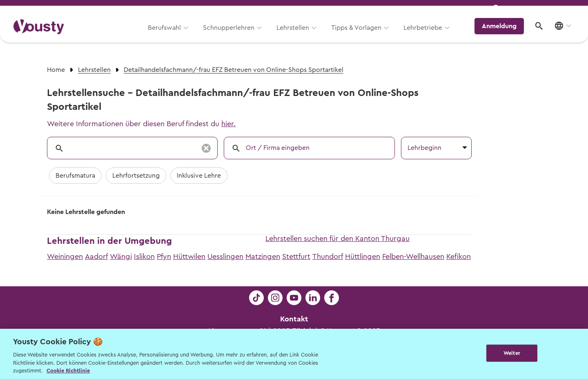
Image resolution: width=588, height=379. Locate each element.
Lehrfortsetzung (136, 176)
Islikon (144, 256)
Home (56, 70)
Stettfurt (296, 256)
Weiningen (65, 256)
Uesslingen (225, 256)
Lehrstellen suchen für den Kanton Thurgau (337, 239)
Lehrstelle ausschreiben (539, 9)
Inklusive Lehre (199, 176)
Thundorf (328, 256)
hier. (228, 124)
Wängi (121, 256)
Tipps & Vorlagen (362, 36)
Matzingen (263, 256)
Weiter (512, 353)
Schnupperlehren (234, 36)
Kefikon (459, 256)
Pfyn (164, 256)
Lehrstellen (298, 36)
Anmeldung (503, 35)
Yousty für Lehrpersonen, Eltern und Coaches (422, 9)
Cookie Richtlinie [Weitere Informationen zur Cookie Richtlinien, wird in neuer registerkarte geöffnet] (68, 371)
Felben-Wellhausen (413, 256)
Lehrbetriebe (428, 36)
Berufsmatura (75, 176)
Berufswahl (170, 36)
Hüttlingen (363, 256)
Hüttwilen (189, 256)
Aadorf (96, 256)
